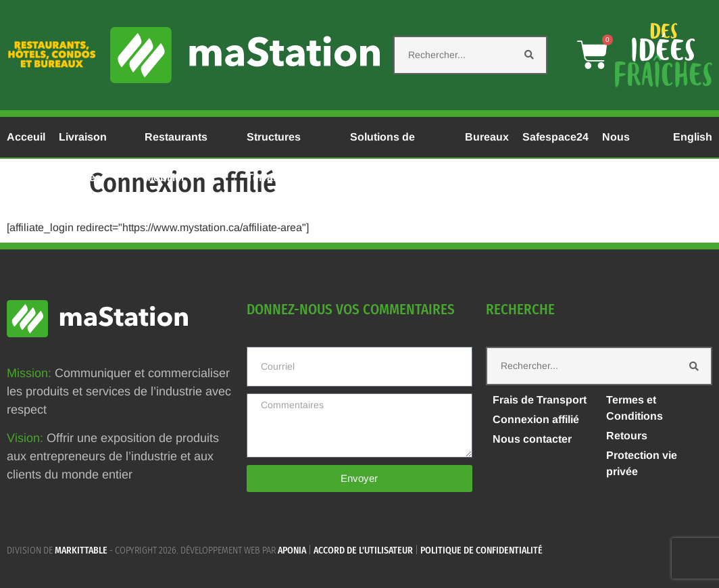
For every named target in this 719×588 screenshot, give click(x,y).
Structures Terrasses (274, 144)
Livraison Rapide (83, 144)
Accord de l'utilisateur (363, 550)
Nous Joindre (622, 144)
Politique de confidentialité (481, 550)
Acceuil (26, 137)
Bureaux (487, 137)
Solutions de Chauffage (382, 144)
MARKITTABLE (81, 550)
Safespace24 (555, 137)
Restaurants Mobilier (176, 144)
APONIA (292, 550)
